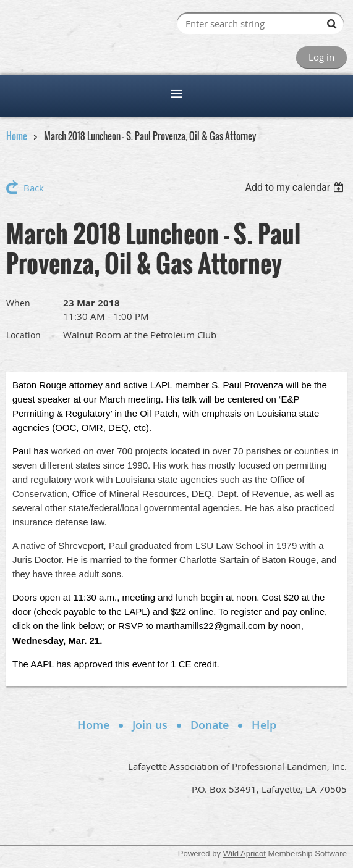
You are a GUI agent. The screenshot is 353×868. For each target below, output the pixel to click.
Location (23, 335)
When (18, 303)
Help (264, 725)
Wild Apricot (245, 853)
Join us (150, 725)
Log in (321, 57)
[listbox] (296, 187)
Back (34, 188)
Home (17, 136)
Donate (210, 725)
